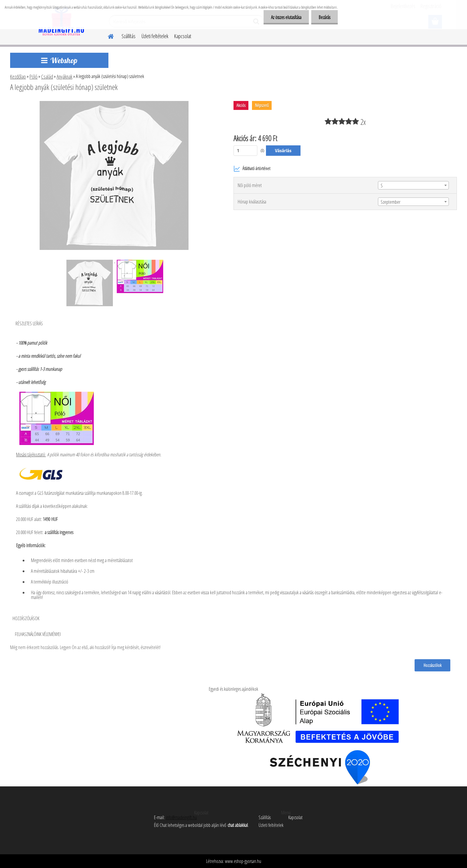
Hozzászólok (432, 665)
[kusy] (245, 151)
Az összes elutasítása (286, 17)
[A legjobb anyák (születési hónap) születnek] (114, 103)
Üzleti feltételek (155, 36)
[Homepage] (107, 35)
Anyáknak (64, 77)
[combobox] (413, 185)
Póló (34, 77)
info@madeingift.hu (181, 817)
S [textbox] (382, 186)
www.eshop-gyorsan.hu (243, 861)
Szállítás (129, 36)
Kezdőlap (18, 77)
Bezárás (324, 17)
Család (47, 77)
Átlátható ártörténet (252, 169)
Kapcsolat (183, 36)
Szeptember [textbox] (390, 202)
